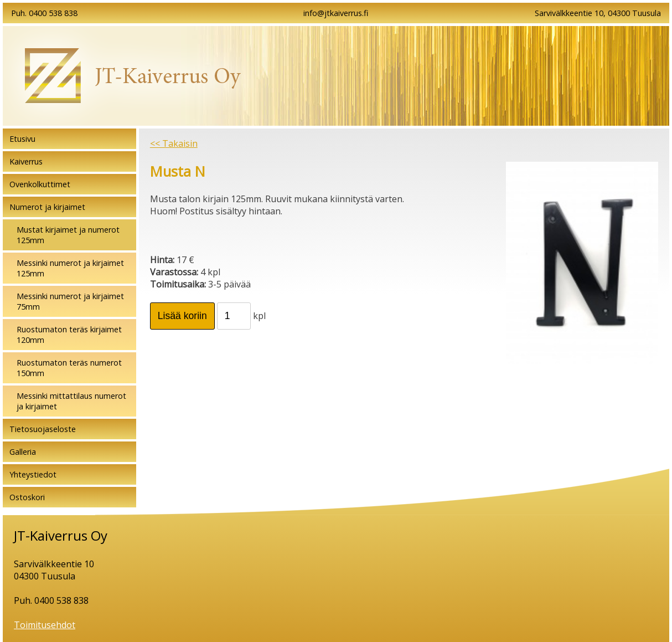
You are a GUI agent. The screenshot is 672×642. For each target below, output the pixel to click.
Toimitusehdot (45, 625)
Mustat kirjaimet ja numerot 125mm (68, 235)
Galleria (23, 452)
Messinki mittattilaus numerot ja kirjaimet (71, 401)
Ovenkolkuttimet (40, 184)
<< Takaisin (174, 143)
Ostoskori (27, 497)
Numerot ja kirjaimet (47, 207)
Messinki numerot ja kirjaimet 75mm (70, 301)
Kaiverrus (26, 161)
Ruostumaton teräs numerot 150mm (69, 368)
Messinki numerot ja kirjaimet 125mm (70, 268)
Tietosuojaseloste (43, 429)
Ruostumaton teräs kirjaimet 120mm (69, 335)
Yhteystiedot (33, 474)
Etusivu (22, 139)
